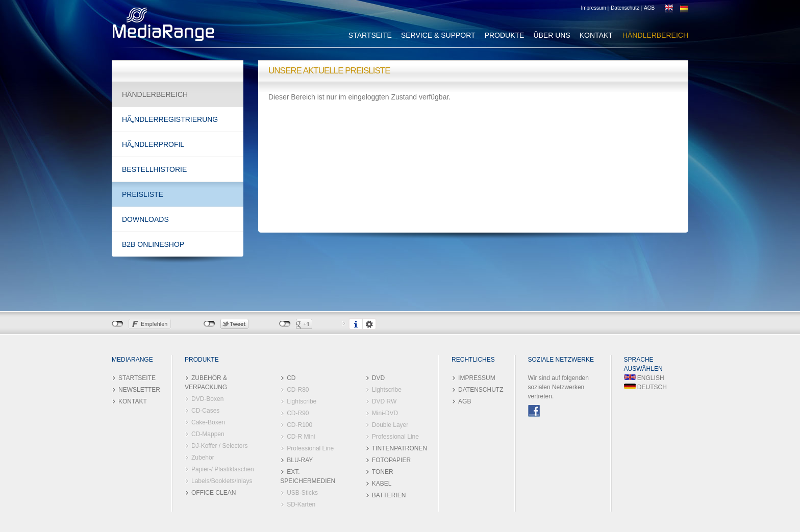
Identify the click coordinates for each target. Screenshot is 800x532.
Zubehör (203, 458)
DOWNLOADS (145, 219)
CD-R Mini (301, 437)
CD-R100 (299, 425)
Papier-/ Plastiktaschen (223, 469)
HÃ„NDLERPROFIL (153, 144)
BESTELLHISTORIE (154, 169)
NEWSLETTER (139, 390)
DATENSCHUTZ (481, 390)
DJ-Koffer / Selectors (219, 446)
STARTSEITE (370, 35)
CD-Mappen (208, 434)
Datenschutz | (626, 8)
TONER (383, 472)
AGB (649, 8)
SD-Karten (301, 504)
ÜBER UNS (552, 35)
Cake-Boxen (208, 422)
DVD (378, 378)
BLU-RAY (300, 460)
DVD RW (384, 401)
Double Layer (390, 425)
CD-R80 (298, 390)
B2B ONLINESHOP (153, 244)
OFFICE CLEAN (214, 493)
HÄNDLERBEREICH (655, 35)
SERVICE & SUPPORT (438, 35)
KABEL (382, 484)
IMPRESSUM (477, 378)
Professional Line (310, 448)
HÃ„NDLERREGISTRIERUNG (170, 119)
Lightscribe (302, 401)
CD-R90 (298, 413)
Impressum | (595, 8)
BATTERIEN (389, 495)
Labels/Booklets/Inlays (222, 481)
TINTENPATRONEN (399, 448)
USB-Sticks (302, 493)
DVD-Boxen (207, 399)
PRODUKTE (505, 35)
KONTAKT (596, 35)
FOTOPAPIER (391, 460)
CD (291, 378)
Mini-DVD (385, 413)
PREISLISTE (143, 194)
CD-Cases (205, 411)
